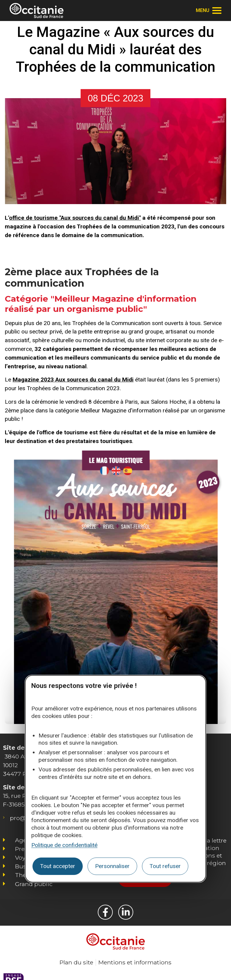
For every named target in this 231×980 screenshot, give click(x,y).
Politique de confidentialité (64, 845)
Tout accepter (58, 866)
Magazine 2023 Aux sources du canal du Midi (73, 380)
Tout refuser (165, 866)
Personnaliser (112, 866)
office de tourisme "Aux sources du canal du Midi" (75, 218)
